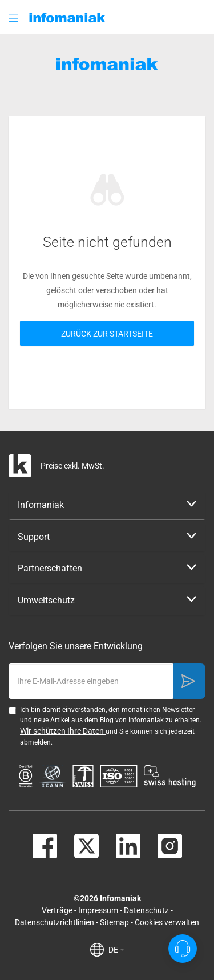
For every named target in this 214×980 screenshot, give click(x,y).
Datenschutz (146, 910)
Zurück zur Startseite (107, 334)
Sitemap (114, 922)
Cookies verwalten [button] (167, 922)
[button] (14, 18)
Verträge (57, 910)
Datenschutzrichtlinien (54, 922)
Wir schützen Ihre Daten (63, 731)
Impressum (98, 910)
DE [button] (116, 950)
